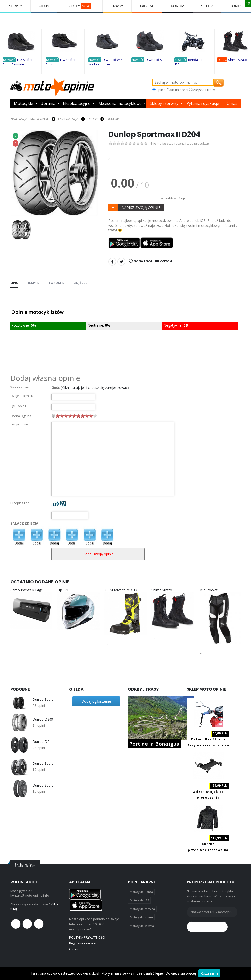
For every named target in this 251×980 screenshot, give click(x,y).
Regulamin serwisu (83, 943)
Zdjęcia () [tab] (82, 283)
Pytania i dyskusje (203, 103)
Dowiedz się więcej (181, 973)
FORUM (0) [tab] (57, 283)
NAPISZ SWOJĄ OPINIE (141, 207)
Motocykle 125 (139, 900)
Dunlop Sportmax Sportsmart (45, 764)
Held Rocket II (210, 590)
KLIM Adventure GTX (121, 590)
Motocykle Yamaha (142, 909)
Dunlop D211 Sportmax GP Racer (45, 742)
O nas (232, 103)
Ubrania (48, 103)
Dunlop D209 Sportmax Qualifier (45, 719)
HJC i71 (63, 590)
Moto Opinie (40, 119)
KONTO (236, 6)
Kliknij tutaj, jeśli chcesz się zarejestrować (95, 388)
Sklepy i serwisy (164, 103)
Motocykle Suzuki (141, 917)
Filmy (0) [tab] (33, 283)
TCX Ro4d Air (155, 60)
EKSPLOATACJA (68, 119)
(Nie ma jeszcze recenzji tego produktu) (179, 144)
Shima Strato (238, 60)
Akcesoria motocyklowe (120, 103)
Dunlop (113, 119)
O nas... (75, 949)
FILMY (44, 6)
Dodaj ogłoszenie (96, 701)
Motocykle (24, 103)
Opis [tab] (14, 283)
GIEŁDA (147, 6)
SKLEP (207, 6)
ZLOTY (80, 6)
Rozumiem (209, 973)
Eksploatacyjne (77, 103)
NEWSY (15, 6)
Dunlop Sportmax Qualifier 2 (45, 700)
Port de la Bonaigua (154, 744)
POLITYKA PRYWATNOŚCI (87, 937)
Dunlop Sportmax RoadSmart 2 (45, 785)
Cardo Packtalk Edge (27, 590)
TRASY (117, 6)
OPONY (93, 119)
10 (95, 416)
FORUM (178, 6)
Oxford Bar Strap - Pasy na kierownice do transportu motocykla (208, 745)
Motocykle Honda (141, 892)
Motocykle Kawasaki (143, 926)
